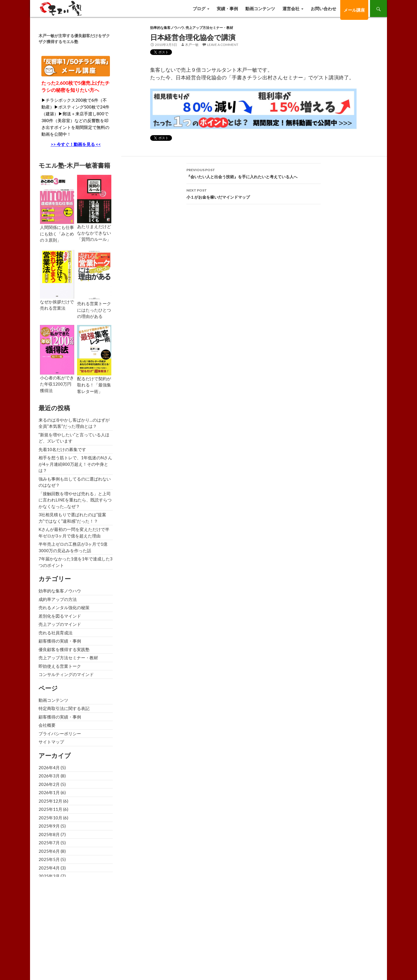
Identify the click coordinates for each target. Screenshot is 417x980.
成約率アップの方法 (58, 599)
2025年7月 (49, 843)
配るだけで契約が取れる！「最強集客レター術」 (94, 385)
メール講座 (354, 10)
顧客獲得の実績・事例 (60, 641)
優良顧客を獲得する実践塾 (64, 649)
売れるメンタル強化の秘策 (64, 607)
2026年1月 (49, 792)
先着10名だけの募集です (62, 449)
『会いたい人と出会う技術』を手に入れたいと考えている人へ (254, 173)
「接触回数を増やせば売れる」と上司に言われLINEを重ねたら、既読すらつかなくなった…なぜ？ (75, 500)
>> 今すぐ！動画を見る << (76, 144)
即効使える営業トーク (60, 666)
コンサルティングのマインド (66, 674)
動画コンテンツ (260, 8)
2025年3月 (49, 876)
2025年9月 (49, 826)
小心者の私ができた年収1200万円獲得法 (57, 384)
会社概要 (47, 725)
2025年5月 (49, 859)
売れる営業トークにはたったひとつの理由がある (94, 310)
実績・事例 (227, 8)
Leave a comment (223, 45)
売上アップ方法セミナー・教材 (209, 28)
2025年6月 (49, 851)
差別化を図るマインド (60, 616)
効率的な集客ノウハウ (167, 28)
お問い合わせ (324, 8)
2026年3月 (49, 776)
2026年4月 (49, 768)
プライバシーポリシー (60, 734)
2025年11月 (50, 809)
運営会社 (291, 8)
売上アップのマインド (60, 624)
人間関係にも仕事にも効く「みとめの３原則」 (57, 234)
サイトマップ (51, 742)
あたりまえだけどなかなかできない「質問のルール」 (94, 233)
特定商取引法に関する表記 (64, 708)
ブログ (199, 8)
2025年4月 (49, 868)
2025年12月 (50, 801)
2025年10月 (50, 818)
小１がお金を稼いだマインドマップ (254, 193)
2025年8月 (49, 834)
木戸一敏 (192, 45)
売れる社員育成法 (56, 633)
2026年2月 (49, 784)
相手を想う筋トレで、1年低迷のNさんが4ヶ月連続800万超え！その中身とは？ (75, 464)
